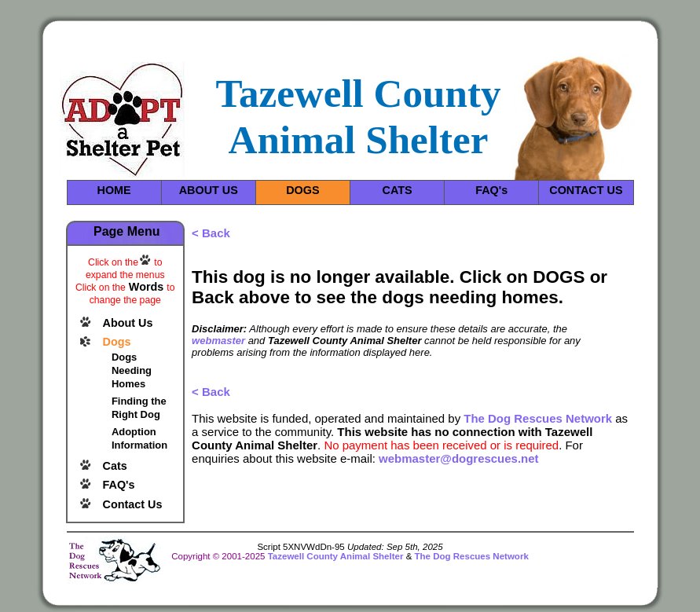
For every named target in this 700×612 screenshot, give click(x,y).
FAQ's (491, 190)
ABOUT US (209, 190)
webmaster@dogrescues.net (458, 458)
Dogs (117, 342)
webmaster (218, 341)
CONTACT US (586, 190)
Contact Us (133, 504)
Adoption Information (139, 438)
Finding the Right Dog (139, 408)
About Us (128, 323)
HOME (114, 190)
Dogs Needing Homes (132, 370)
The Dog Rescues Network (538, 418)
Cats (115, 466)
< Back (211, 233)
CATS (397, 190)
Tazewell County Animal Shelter (336, 556)
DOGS (302, 190)
